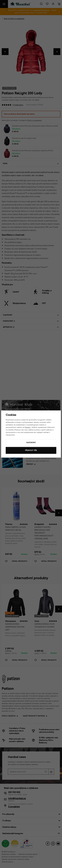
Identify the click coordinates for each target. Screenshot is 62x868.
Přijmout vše (31, 450)
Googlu (28, 427)
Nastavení (31, 443)
